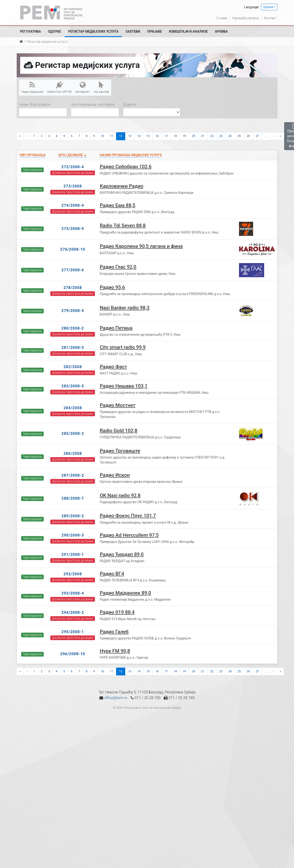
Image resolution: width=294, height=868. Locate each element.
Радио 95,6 (112, 287)
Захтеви (133, 31)
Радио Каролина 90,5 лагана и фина (141, 246)
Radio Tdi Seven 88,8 (123, 226)
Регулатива (31, 31)
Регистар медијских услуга (93, 31)
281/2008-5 (73, 348)
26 (248, 136)
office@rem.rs (116, 698)
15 (148, 136)
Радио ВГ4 (112, 574)
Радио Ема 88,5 (117, 205)
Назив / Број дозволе (35, 105)
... (266, 136)
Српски (268, 7)
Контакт (270, 18)
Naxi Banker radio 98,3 (124, 308)
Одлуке (55, 31)
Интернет (83, 87)
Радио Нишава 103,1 (123, 386)
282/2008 (73, 367)
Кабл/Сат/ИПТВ (60, 87)
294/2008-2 (73, 613)
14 (139, 136)
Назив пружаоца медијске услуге (131, 155)
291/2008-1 (73, 555)
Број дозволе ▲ (73, 155)
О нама (222, 18)
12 (121, 136)
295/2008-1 (73, 632)
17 (166, 136)
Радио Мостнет (118, 405)
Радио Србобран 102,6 (125, 167)
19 (184, 136)
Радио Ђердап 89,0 (122, 554)
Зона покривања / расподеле (93, 105)
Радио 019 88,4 (117, 612)
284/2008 (73, 408)
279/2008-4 (73, 311)
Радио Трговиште (120, 451)
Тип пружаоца (33, 155)
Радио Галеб (114, 632)
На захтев (102, 87)
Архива (221, 31)
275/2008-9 (73, 229)
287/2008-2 (73, 475)
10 (102, 136)
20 (194, 136)
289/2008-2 (73, 516)
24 (230, 136)
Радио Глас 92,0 (118, 267)
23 (221, 136)
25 (239, 136)
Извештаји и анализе (188, 31)
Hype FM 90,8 (115, 651)
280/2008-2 (73, 328)
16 (157, 136)
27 (257, 136)
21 (203, 136)
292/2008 (73, 574)
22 (212, 136)
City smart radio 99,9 (123, 347)
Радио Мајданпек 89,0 (125, 593)
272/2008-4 (73, 167)
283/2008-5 (73, 386)
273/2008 (73, 186)
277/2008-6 (73, 270)
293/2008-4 (73, 593)
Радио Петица (116, 328)
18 (175, 136)
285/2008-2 (73, 434)
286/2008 (73, 453)
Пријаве (155, 31)
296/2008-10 (73, 654)
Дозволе (130, 105)
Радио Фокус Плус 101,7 (128, 516)
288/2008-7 (73, 498)
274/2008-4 (73, 205)
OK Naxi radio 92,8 (120, 495)
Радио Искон (115, 475)
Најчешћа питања (246, 18)
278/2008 (73, 288)
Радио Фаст (113, 367)
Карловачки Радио (122, 186)
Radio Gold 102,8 (118, 431)
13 (130, 136)
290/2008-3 (73, 535)
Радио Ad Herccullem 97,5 (129, 535)
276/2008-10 (73, 249)
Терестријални (32, 87)
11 (112, 136)
